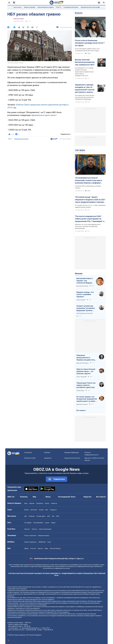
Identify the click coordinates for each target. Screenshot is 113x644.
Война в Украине (30, 7)
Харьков (32, 503)
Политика (24, 497)
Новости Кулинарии (45, 529)
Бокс (47, 510)
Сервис (53, 523)
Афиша (26, 548)
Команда (47, 452)
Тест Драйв (28, 523)
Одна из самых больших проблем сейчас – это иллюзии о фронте (86, 371)
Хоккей (41, 510)
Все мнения (81, 410)
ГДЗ (25, 516)
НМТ (58, 516)
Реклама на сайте (30, 458)
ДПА (49, 516)
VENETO (59, 7)
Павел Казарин (81, 300)
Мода (46, 548)
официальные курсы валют (44, 115)
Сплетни (33, 548)
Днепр (47, 503)
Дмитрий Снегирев (82, 404)
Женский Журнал (55, 548)
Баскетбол (34, 510)
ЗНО (53, 516)
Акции (47, 523)
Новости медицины (30, 542)
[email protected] (31, 630)
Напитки (34, 529)
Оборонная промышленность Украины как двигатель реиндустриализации (86, 358)
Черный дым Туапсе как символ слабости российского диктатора (86, 385)
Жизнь (48, 497)
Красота (40, 548)
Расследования (64, 497)
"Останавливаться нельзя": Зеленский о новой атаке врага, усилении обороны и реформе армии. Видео (89, 180)
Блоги (73, 497)
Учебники (32, 516)
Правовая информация (72, 452)
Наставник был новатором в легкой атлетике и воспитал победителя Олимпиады (85, 97)
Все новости (101, 497)
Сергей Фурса (80, 391)
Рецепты (27, 529)
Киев (26, 503)
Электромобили (38, 523)
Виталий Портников (82, 286)
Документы (48, 458)
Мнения (79, 273)
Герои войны (18, 7)
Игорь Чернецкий (82, 377)
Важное (79, 13)
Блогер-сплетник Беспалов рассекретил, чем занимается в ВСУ (85, 62)
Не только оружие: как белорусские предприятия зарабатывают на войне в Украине (87, 399)
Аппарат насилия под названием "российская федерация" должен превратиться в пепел (86, 308)
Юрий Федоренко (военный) (85, 313)
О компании (28, 452)
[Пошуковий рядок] (104, 3)
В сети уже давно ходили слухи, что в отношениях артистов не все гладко (87, 50)
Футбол (27, 510)
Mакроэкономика (19, 19)
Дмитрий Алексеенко (83, 363)
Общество (87, 497)
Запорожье (40, 503)
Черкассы (54, 503)
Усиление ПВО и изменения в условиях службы (88, 187)
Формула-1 (54, 510)
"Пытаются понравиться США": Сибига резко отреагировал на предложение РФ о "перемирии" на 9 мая (90, 219)
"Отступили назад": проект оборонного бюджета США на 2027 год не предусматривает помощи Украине (90, 200)
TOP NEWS (80, 150)
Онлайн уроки (41, 516)
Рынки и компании (30, 536)
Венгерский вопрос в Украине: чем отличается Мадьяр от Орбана (85, 281)
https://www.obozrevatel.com (75, 587)
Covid (49, 542)
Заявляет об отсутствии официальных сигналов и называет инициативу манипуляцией (88, 226)
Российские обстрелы (71, 7)
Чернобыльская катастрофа (90, 7)
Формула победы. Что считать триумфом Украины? (85, 294)
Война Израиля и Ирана (46, 7)
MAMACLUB (42, 542)
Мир (34, 497)
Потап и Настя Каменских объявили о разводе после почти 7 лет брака (90, 43)
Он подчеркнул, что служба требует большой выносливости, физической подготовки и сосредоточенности (84, 72)
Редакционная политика (21, 139)
